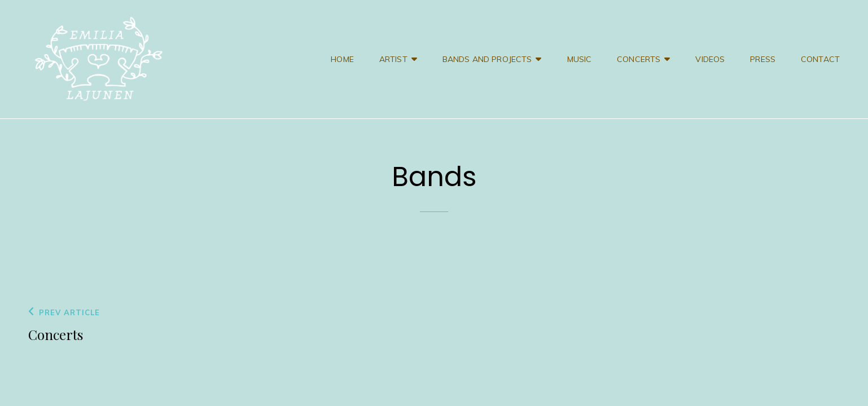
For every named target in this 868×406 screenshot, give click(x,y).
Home (342, 59)
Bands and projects (487, 59)
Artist (393, 59)
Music (580, 59)
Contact (820, 59)
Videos (710, 59)
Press (763, 59)
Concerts (639, 59)
